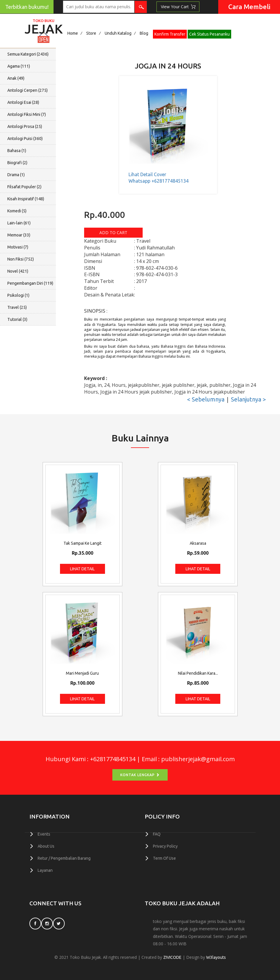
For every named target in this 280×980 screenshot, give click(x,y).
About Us (46, 846)
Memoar (19, 235)
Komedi (17, 211)
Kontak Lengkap (140, 775)
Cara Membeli (249, 7)
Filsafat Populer (24, 187)
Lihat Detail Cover (147, 174)
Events (44, 834)
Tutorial (17, 319)
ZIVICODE (172, 957)
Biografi (17, 163)
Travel (17, 307)
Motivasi (18, 247)
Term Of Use (164, 858)
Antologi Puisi (25, 139)
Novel (18, 271)
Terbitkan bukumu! (27, 7)
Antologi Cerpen (27, 90)
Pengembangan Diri (30, 283)
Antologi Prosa (25, 126)
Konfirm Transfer (170, 34)
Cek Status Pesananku (209, 34)
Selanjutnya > (248, 399)
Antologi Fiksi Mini (27, 114)
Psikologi (18, 295)
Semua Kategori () (28, 54)
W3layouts (216, 957)
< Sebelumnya (206, 399)
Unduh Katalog (118, 33)
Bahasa (17, 151)
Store (91, 33)
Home (73, 33)
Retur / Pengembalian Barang (64, 858)
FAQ (157, 834)
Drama (16, 175)
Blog (144, 33)
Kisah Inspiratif (26, 199)
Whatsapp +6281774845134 (159, 181)
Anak (16, 78)
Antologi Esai (23, 102)
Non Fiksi (21, 259)
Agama (19, 66)
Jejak (44, 27)
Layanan (45, 870)
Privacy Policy (165, 846)
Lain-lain (19, 223)
